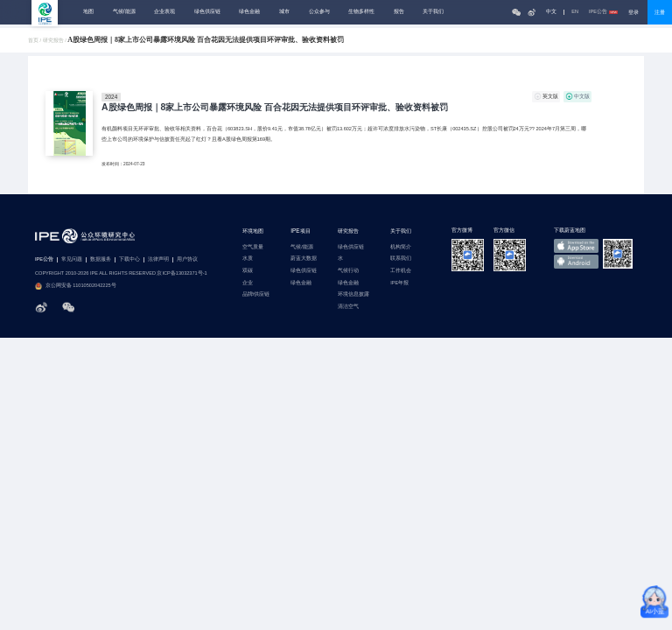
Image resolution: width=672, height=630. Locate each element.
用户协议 (187, 259)
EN (575, 12)
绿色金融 (249, 11)
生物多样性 (361, 11)
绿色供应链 (207, 11)
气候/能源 (124, 11)
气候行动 (348, 271)
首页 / (35, 41)
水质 (248, 259)
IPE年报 (399, 283)
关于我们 (433, 11)
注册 (660, 12)
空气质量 (253, 247)
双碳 (248, 271)
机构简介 (401, 247)
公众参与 (319, 11)
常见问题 (72, 259)
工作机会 (401, 271)
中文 (551, 12)
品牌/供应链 (256, 294)
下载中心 (129, 259)
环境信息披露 (353, 294)
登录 (633, 12)
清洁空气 (348, 307)
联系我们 (401, 259)
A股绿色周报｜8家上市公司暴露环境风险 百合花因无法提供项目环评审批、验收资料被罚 (275, 108)
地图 (88, 11)
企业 (248, 283)
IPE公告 (603, 12)
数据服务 (101, 259)
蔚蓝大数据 (304, 259)
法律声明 (158, 259)
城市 (284, 11)
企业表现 (164, 11)
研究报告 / (56, 41)
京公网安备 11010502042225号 (76, 286)
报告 (399, 11)
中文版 (582, 96)
